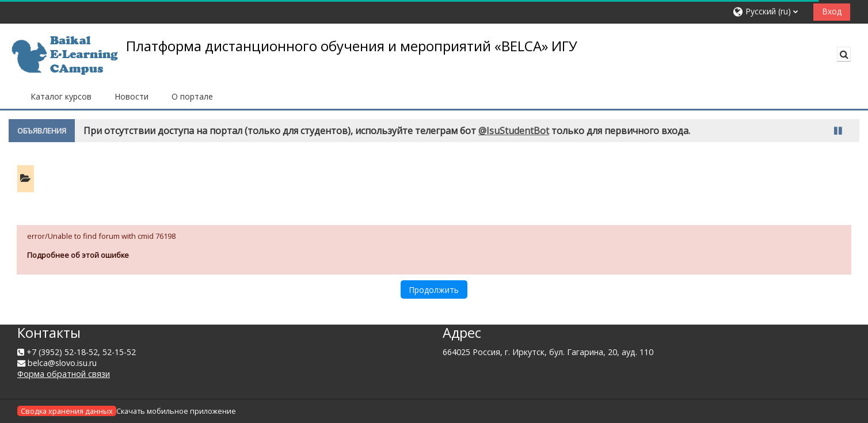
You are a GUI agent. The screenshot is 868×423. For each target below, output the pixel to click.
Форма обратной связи (64, 374)
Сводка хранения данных (67, 411)
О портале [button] (192, 96)
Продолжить (434, 290)
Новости (132, 96)
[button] (769, 12)
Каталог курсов (61, 96)
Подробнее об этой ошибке (78, 255)
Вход (832, 11)
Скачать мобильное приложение (176, 411)
